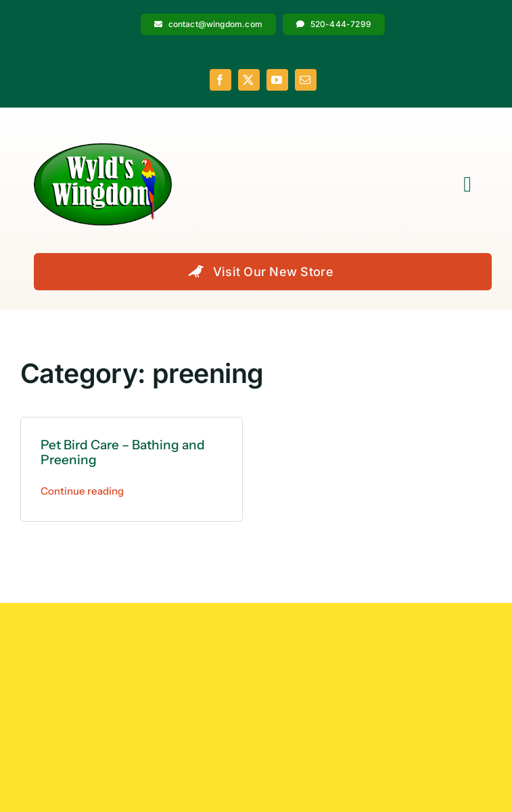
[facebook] (220, 80)
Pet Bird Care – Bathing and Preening (123, 453)
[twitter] (249, 80)
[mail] (306, 80)
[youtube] (277, 80)
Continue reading (82, 491)
